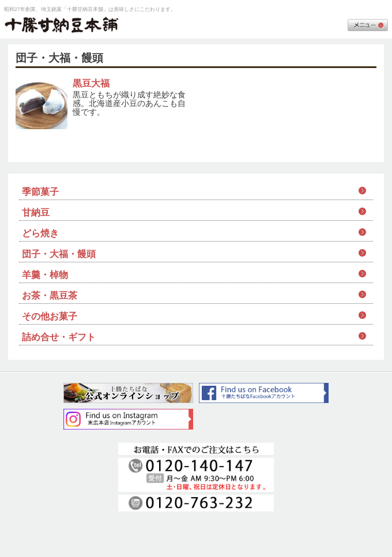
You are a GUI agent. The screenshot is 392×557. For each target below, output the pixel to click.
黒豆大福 (91, 83)
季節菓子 (40, 192)
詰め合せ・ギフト (59, 337)
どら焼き (40, 233)
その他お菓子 (50, 316)
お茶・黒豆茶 (50, 296)
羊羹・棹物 (45, 275)
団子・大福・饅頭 (59, 254)
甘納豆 (36, 212)
